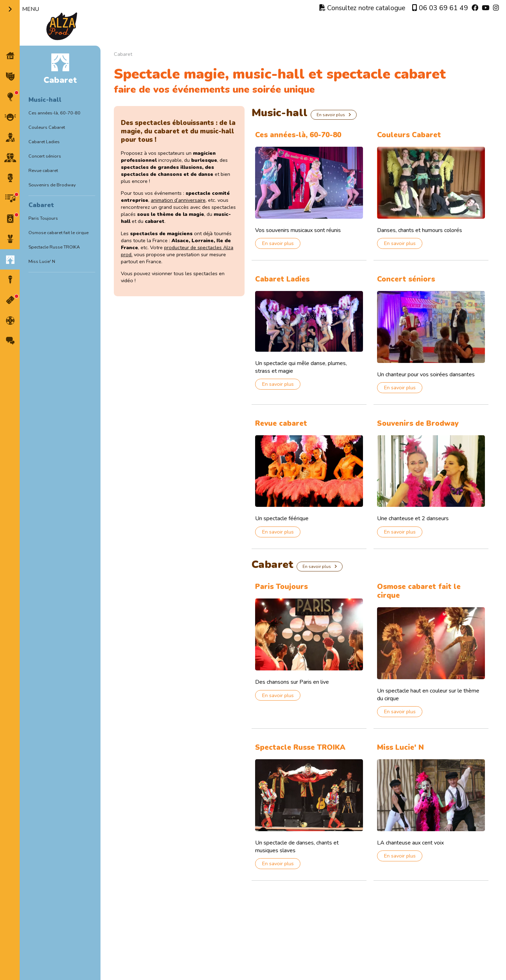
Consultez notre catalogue (362, 8)
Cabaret (41, 205)
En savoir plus (331, 115)
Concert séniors (45, 156)
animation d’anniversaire (178, 200)
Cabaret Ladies (44, 142)
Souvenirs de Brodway (52, 185)
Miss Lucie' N (42, 261)
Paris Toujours (43, 218)
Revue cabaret (43, 171)
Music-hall (45, 100)
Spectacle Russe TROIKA (54, 247)
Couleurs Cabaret (47, 127)
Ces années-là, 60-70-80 (54, 113)
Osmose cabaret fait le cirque (59, 233)
